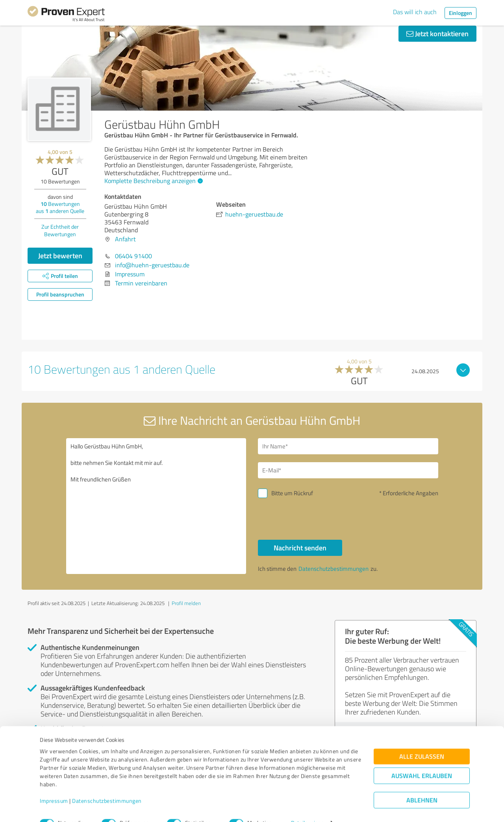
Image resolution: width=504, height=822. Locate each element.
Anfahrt (125, 239)
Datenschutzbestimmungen (107, 785)
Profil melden (186, 603)
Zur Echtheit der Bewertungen (60, 230)
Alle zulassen (422, 741)
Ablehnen (422, 784)
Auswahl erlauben (422, 760)
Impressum (54, 785)
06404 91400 (133, 256)
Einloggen (460, 13)
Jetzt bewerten (60, 255)
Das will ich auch (415, 12)
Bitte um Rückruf (292, 493)
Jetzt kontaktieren (437, 33)
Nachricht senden (300, 548)
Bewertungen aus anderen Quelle (60, 207)
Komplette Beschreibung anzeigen (153, 181)
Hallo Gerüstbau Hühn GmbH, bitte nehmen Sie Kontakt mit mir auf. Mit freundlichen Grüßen (156, 506)
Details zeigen (307, 807)
